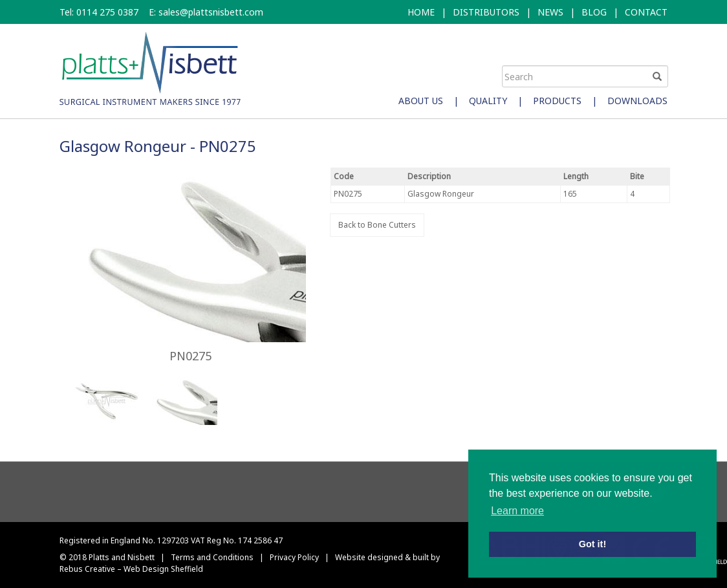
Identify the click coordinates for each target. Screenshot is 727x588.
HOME (421, 12)
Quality (488, 101)
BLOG (594, 12)
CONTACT (646, 12)
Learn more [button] (517, 511)
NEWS (550, 12)
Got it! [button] (592, 544)
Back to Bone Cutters (377, 225)
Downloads (637, 101)
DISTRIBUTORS (486, 12)
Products (557, 101)
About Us (421, 101)
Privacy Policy (294, 557)
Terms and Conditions (212, 557)
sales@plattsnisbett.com (211, 12)
